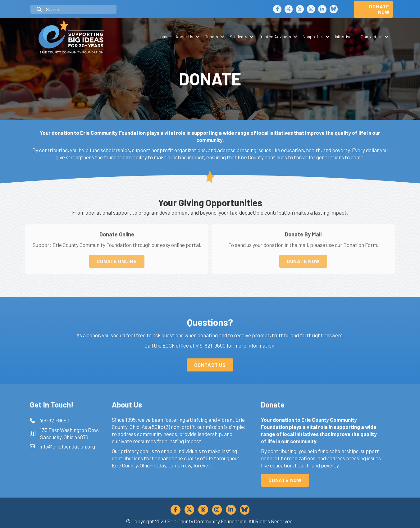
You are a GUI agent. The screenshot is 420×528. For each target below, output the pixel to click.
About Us (184, 36)
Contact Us (372, 36)
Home (163, 36)
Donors (211, 36)
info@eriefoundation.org (67, 446)
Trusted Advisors (275, 36)
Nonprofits (313, 36)
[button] (197, 37)
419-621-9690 (211, 345)
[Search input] (73, 9)
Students (238, 36)
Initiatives (344, 36)
